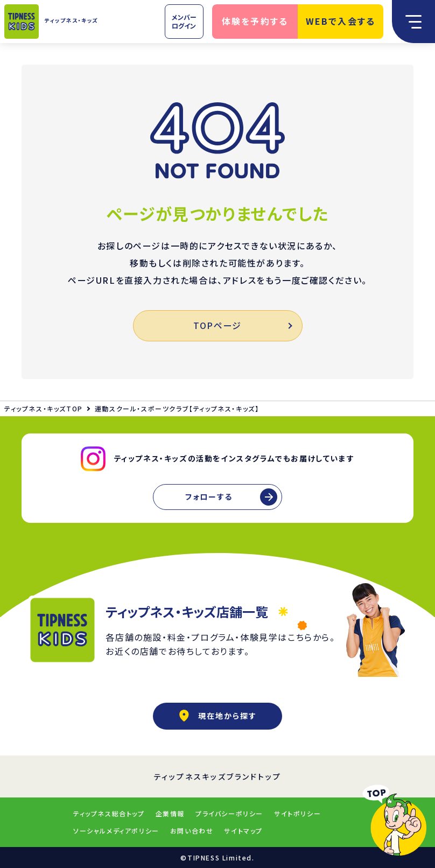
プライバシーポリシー (229, 813)
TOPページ (242, 325)
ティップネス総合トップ (109, 813)
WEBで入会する (341, 21)
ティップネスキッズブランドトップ (218, 776)
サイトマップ (243, 831)
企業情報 (170, 813)
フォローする (209, 496)
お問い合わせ (192, 831)
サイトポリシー (297, 813)
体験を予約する (255, 21)
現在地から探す (217, 716)
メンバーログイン (184, 21)
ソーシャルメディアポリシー (116, 831)
